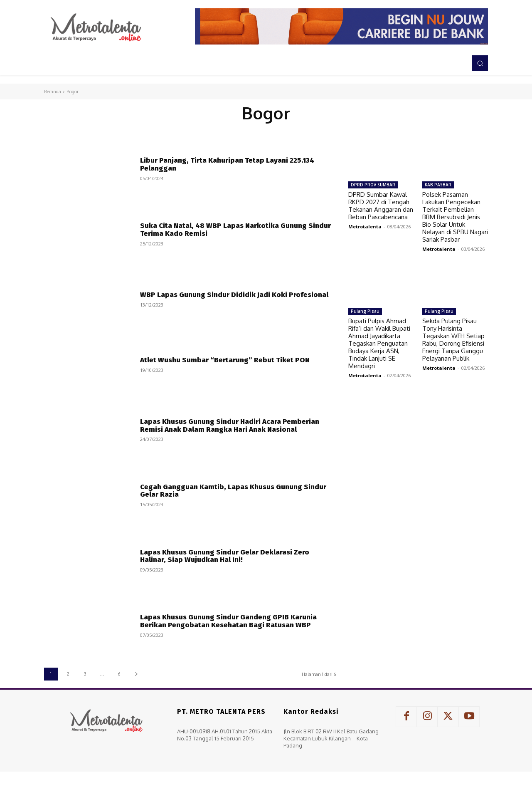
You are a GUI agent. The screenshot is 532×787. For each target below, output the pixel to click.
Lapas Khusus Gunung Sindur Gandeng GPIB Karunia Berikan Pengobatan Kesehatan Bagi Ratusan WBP (228, 621)
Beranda (53, 92)
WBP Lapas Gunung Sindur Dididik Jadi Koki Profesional (234, 295)
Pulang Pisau (365, 311)
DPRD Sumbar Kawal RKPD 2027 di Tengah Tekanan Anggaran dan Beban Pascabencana (381, 206)
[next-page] (136, 674)
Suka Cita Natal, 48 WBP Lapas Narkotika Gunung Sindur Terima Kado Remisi (235, 230)
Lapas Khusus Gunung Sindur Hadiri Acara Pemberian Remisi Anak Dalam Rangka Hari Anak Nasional (230, 426)
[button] (480, 63)
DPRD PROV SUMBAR (373, 185)
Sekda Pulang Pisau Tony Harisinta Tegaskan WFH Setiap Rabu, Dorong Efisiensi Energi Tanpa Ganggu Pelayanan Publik (453, 340)
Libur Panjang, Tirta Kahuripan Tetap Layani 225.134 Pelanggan (227, 164)
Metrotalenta (365, 226)
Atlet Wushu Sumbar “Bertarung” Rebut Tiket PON (225, 360)
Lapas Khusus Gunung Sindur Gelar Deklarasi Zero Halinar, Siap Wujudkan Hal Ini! (225, 556)
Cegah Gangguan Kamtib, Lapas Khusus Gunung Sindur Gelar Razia (233, 491)
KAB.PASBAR (438, 185)
